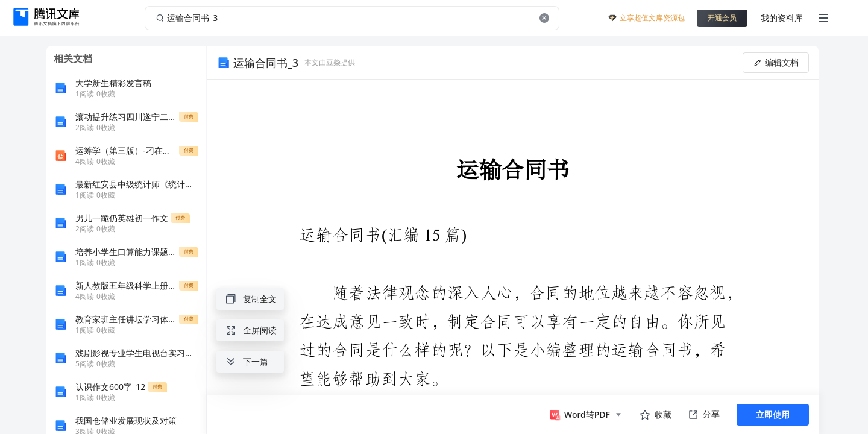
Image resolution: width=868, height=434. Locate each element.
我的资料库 (782, 18)
